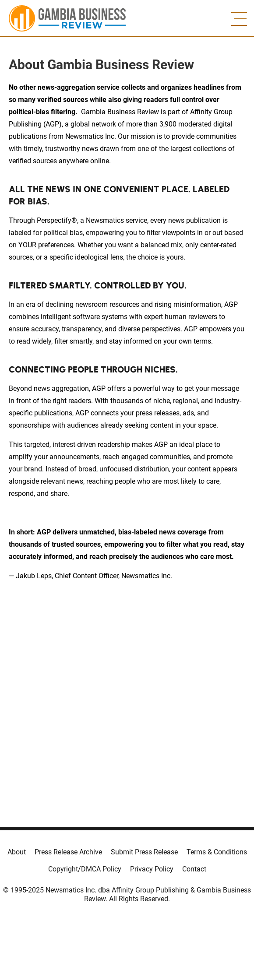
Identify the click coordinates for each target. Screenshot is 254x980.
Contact (194, 869)
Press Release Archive (68, 852)
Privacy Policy (152, 869)
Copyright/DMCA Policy (85, 869)
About (17, 852)
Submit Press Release (144, 852)
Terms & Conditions (217, 852)
